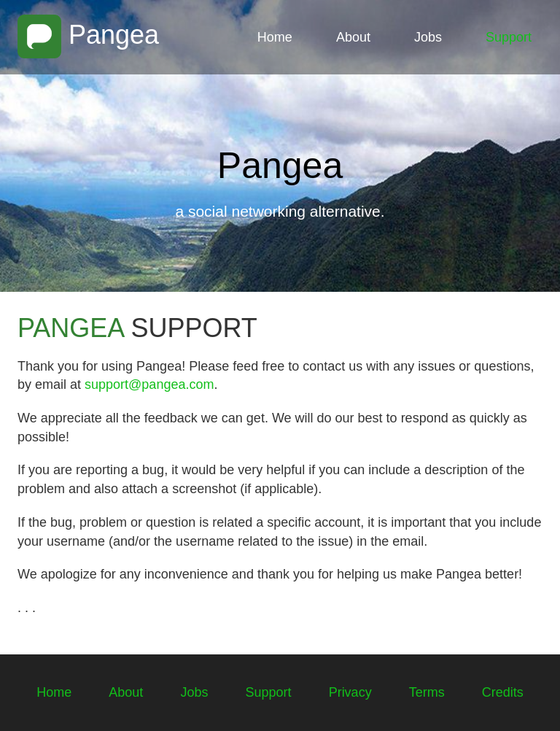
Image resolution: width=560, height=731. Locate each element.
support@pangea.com (149, 384)
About (353, 37)
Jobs (428, 37)
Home (275, 37)
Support (509, 37)
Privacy (350, 692)
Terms (427, 692)
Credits (503, 692)
